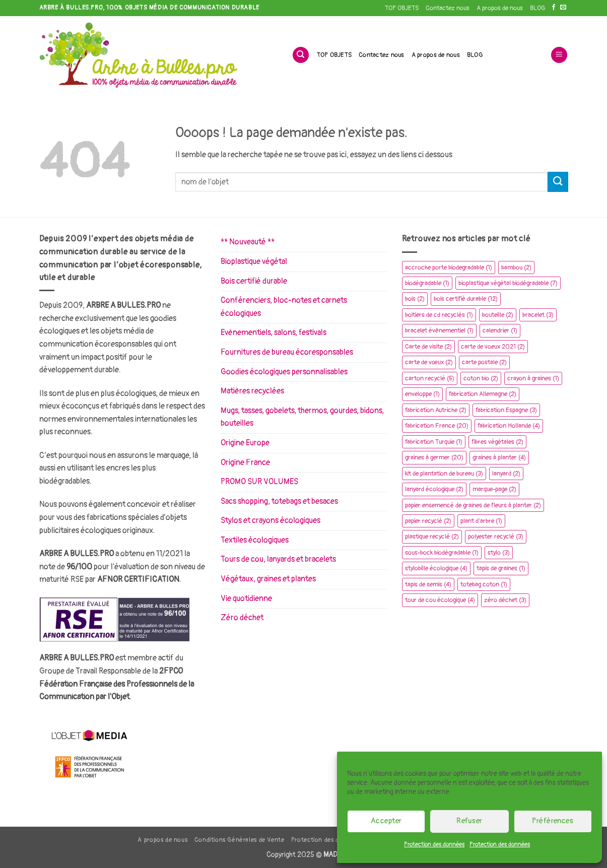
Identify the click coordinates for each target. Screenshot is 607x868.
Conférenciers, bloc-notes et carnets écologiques (284, 307)
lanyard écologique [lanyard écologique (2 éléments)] (434, 489)
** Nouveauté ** (248, 242)
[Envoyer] (558, 182)
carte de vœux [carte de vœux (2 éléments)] (429, 362)
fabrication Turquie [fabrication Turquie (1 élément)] (434, 442)
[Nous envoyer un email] (563, 8)
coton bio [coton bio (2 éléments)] (481, 378)
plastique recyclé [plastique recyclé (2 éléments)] (432, 537)
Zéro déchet (242, 618)
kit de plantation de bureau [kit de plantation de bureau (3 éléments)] (444, 474)
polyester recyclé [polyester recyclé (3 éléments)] (496, 537)
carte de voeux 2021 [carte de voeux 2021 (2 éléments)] (493, 347)
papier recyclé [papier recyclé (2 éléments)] (428, 521)
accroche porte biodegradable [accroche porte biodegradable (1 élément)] (449, 268)
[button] (559, 55)
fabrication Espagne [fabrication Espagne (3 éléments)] (506, 410)
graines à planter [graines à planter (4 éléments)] (499, 457)
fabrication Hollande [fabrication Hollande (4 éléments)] (509, 426)
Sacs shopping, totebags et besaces (279, 501)
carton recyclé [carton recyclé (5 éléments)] (430, 378)
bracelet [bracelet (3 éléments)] (538, 315)
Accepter (386, 821)
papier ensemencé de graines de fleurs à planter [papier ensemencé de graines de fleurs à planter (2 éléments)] (473, 505)
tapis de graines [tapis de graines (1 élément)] (501, 568)
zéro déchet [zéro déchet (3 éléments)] (505, 600)
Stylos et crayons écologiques (271, 520)
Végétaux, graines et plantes (268, 579)
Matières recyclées (252, 391)
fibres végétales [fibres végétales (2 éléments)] (497, 442)
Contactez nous (448, 8)
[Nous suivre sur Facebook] (554, 8)
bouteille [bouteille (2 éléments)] (498, 315)
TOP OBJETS (402, 8)
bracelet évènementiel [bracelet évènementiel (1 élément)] (439, 330)
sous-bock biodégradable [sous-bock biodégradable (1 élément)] (442, 553)
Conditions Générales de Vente (240, 840)
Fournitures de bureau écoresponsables (287, 352)
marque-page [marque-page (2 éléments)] (494, 489)
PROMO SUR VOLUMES (259, 482)
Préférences (553, 821)
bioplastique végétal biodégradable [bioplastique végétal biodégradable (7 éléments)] (508, 283)
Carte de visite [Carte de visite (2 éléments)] (428, 347)
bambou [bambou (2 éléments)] (516, 268)
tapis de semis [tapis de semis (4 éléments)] (428, 584)
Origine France (245, 462)
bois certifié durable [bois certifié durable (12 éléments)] (466, 299)
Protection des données (434, 845)
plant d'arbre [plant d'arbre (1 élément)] (481, 521)
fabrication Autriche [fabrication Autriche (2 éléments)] (436, 410)
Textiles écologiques (255, 540)
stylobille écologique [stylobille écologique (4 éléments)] (436, 568)
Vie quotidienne (246, 598)
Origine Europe (245, 443)
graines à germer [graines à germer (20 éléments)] (434, 457)
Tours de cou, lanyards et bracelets (278, 559)
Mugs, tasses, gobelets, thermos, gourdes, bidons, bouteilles (302, 417)
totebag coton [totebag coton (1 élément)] (484, 584)
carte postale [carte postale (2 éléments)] (484, 362)
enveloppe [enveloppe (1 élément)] (422, 394)
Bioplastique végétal (254, 261)
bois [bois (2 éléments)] (415, 299)
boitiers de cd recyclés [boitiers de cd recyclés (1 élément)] (439, 315)
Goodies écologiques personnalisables (284, 372)
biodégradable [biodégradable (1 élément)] (427, 283)
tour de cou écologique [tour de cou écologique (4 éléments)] (440, 600)
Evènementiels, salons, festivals (274, 332)
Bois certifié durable (254, 281)
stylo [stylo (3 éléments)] (499, 553)
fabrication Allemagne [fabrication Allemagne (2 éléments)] (483, 394)
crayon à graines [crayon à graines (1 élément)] (533, 378)
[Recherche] (301, 55)
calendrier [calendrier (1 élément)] (500, 330)
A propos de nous (500, 8)
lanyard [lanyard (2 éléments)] (506, 474)
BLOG (537, 8)
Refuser (469, 821)
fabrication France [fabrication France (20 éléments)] (437, 426)
